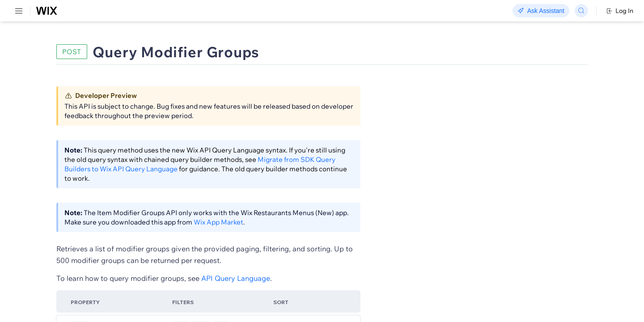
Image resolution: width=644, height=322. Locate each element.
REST (33, 52)
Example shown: (461, 111)
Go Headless (193, 11)
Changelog (309, 11)
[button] (180, 80)
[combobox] (527, 124)
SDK (91, 52)
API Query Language (326, 293)
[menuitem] (62, 43)
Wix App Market (344, 237)
